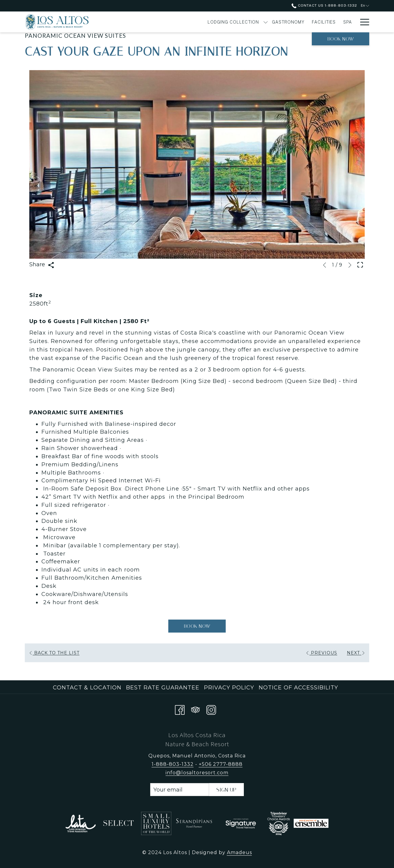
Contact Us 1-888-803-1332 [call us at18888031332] (324, 5)
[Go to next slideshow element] (350, 265)
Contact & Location (87, 688)
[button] (197, 164)
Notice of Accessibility (298, 688)
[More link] (362, 22)
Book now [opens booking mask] (341, 39)
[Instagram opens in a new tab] (211, 709)
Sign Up (226, 790)
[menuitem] (159, 22)
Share (42, 264)
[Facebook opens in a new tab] (180, 709)
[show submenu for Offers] (353, 22)
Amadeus (239, 852)
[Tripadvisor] (195, 709)
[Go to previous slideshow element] (325, 265)
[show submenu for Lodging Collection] (192, 22)
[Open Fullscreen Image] (360, 264)
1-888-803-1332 (173, 764)
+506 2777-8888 (221, 764)
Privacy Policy (229, 688)
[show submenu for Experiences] (322, 22)
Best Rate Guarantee (163, 688)
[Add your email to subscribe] (180, 790)
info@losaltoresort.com (197, 773)
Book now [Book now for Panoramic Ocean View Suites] (197, 626)
